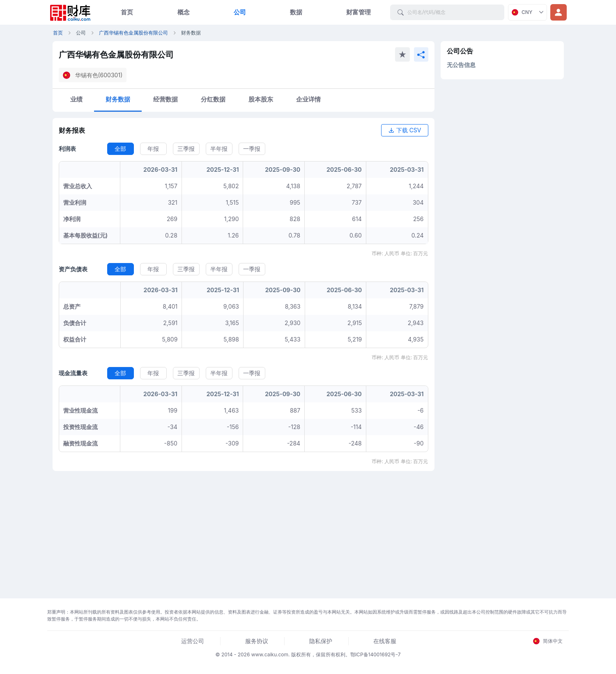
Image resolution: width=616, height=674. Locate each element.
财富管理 (359, 12)
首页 (127, 12)
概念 (184, 12)
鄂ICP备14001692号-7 (376, 654)
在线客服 (385, 641)
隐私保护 (321, 641)
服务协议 (257, 641)
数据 (296, 12)
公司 (240, 12)
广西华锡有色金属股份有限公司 (133, 33)
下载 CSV (405, 130)
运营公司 (193, 641)
